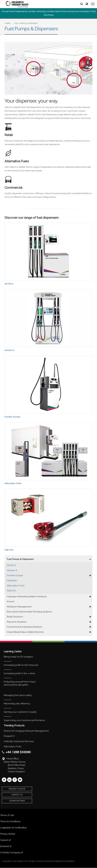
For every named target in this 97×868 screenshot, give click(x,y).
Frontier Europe (15, 575)
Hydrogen (12, 580)
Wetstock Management (19, 607)
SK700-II (11, 565)
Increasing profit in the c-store (19, 673)
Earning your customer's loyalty (20, 712)
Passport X (9, 736)
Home (8, 23)
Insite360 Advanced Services (19, 741)
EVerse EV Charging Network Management (26, 731)
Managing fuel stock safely (18, 695)
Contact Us (17, 795)
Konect (11, 602)
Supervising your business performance (24, 720)
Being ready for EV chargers (18, 657)
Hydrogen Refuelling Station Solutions (27, 597)
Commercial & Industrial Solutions (24, 627)
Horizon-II (12, 570)
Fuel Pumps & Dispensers (20, 559)
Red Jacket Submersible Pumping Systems (29, 612)
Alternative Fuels (16, 586)
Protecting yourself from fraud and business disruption (20, 683)
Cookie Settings (17, 801)
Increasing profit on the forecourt (21, 665)
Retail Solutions (15, 617)
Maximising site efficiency (17, 704)
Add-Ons (11, 591)
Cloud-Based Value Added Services (25, 632)
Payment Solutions (17, 622)
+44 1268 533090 (18, 752)
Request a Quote (17, 789)
